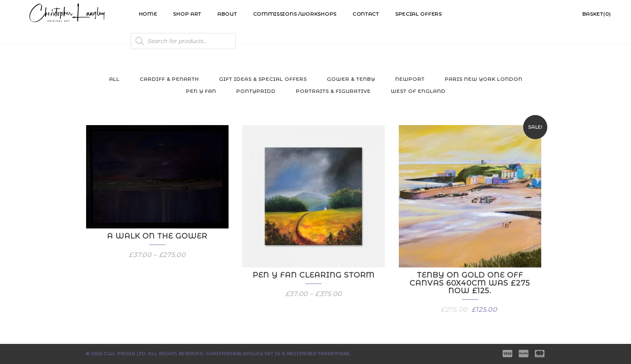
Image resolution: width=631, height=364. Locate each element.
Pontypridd (256, 91)
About (227, 14)
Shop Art (187, 14)
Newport (410, 79)
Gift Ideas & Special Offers (263, 79)
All (114, 79)
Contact (366, 14)
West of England (418, 91)
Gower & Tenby (351, 79)
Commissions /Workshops (295, 14)
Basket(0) (597, 14)
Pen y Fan (201, 91)
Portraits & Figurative (333, 91)
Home (148, 14)
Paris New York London (484, 79)
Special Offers (419, 14)
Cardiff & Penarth (169, 79)
